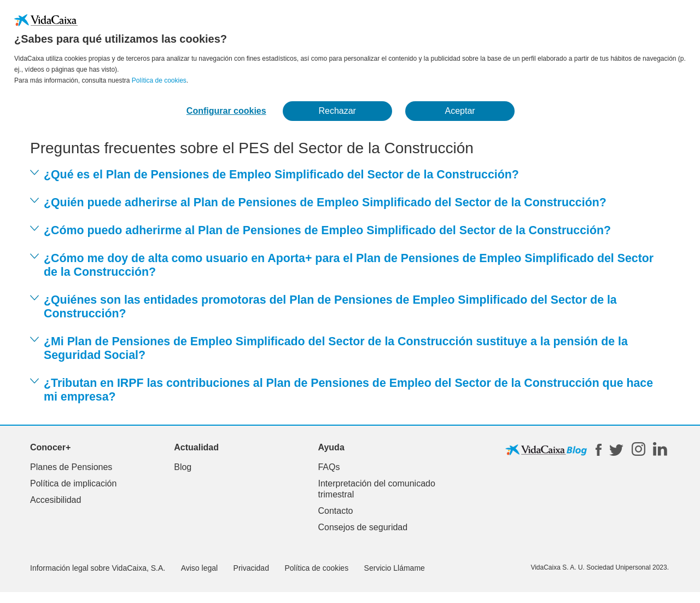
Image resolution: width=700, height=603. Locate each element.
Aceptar (460, 111)
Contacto (335, 511)
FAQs (329, 467)
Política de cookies (159, 80)
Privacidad (251, 568)
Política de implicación (73, 483)
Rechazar (337, 111)
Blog (183, 467)
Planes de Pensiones (71, 467)
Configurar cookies (226, 111)
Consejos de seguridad (363, 527)
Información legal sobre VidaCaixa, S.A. (98, 568)
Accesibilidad (56, 500)
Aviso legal (199, 568)
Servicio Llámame (395, 568)
